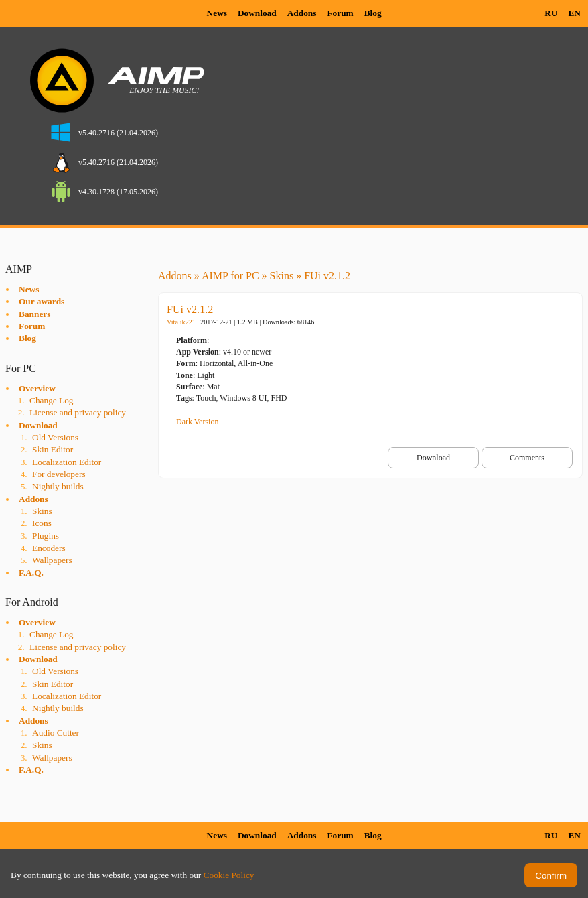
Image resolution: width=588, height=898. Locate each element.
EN (574, 13)
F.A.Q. (31, 573)
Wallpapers (52, 560)
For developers (59, 474)
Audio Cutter (56, 733)
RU (551, 13)
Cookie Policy (229, 875)
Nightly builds (58, 486)
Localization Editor (67, 462)
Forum (340, 13)
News (217, 13)
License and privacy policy (78, 412)
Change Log (52, 400)
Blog (373, 13)
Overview (37, 388)
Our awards (42, 301)
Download (257, 13)
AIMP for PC (230, 276)
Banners (34, 314)
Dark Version (197, 422)
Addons (302, 13)
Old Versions (55, 437)
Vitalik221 (181, 322)
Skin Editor (53, 449)
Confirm (551, 876)
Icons (42, 523)
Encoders (49, 548)
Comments (527, 458)
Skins (42, 511)
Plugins (46, 536)
